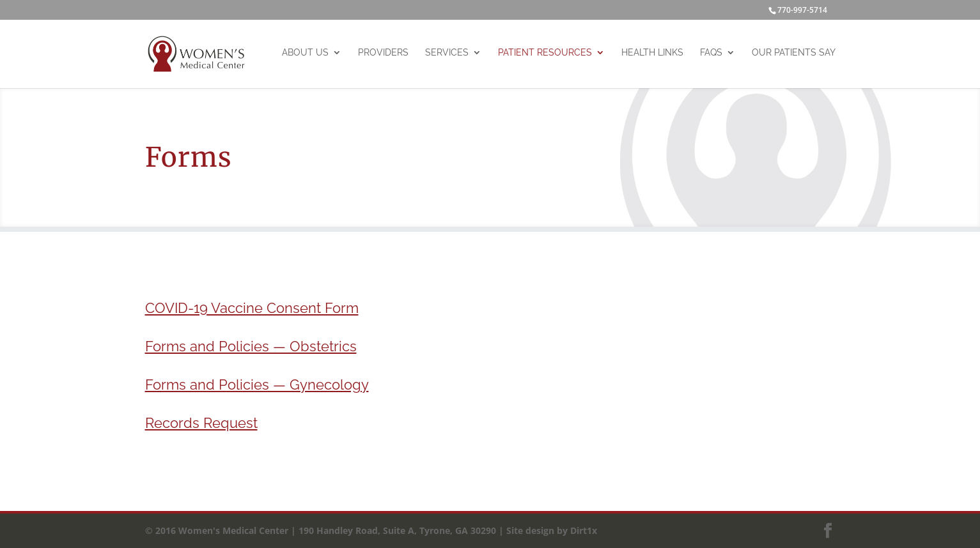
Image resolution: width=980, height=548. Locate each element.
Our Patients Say (794, 52)
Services (447, 52)
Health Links (652, 52)
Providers (383, 52)
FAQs (711, 52)
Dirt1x (582, 530)
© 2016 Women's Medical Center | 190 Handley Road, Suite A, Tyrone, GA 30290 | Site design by (356, 530)
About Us (305, 52)
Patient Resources (545, 52)
